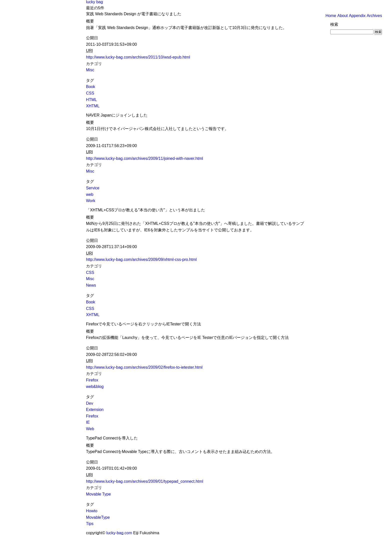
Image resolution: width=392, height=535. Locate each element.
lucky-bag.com (119, 533)
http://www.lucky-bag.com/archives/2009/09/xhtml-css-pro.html (141, 259)
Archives (374, 16)
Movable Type (98, 494)
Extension (95, 410)
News (91, 285)
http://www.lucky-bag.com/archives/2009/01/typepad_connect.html (145, 481)
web (90, 194)
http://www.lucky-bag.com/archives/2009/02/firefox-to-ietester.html (144, 367)
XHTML (93, 106)
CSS (90, 93)
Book (90, 87)
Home (331, 16)
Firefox (92, 380)
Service (93, 188)
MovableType (98, 517)
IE (88, 422)
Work (91, 201)
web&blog (95, 387)
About (342, 16)
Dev (89, 403)
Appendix (357, 16)
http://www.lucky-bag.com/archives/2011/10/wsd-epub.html (138, 57)
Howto (92, 511)
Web (90, 429)
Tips (90, 524)
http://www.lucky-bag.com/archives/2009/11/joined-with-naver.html (144, 158)
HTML (91, 100)
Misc (90, 70)
